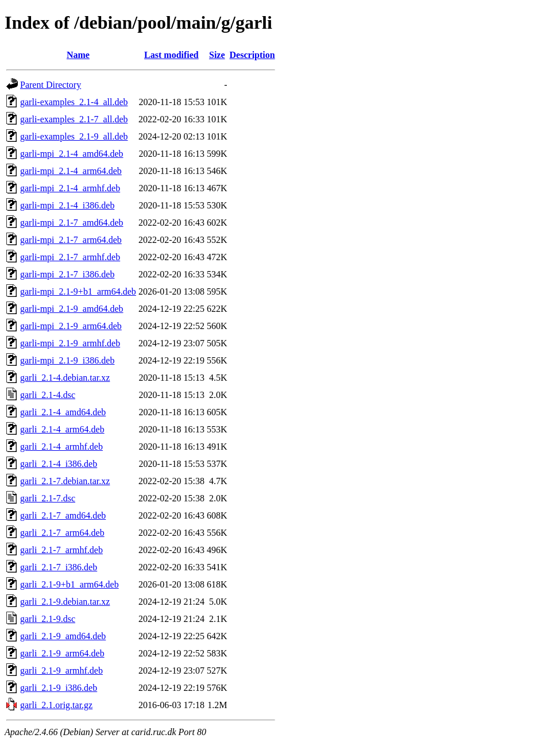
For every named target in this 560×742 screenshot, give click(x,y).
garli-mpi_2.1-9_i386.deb (67, 360)
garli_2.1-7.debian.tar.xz (65, 481)
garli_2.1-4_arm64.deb (62, 429)
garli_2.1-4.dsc (48, 395)
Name (78, 55)
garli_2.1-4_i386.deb (59, 464)
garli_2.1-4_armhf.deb (61, 447)
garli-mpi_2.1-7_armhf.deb (70, 257)
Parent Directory (51, 85)
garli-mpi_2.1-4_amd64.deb (72, 154)
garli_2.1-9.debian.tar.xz (65, 602)
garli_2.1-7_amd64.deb (63, 515)
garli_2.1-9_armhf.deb (61, 670)
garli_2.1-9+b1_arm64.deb (69, 584)
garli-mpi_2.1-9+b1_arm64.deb (78, 291)
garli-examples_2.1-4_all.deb (74, 102)
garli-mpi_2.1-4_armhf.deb (70, 188)
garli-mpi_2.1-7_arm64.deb (71, 240)
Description (252, 55)
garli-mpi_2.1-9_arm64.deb (71, 326)
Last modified (171, 55)
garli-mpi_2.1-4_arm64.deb (71, 171)
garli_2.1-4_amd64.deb (63, 412)
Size (217, 55)
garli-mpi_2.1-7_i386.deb (67, 274)
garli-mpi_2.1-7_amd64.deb (72, 223)
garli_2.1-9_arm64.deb (62, 653)
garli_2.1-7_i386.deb (59, 567)
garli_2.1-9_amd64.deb (63, 636)
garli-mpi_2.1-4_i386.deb (67, 205)
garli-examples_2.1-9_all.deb (74, 136)
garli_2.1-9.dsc (48, 619)
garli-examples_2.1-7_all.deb (74, 119)
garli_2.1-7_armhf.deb (61, 550)
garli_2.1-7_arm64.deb (62, 533)
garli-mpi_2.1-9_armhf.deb (70, 343)
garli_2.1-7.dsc (48, 498)
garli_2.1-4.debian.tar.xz (65, 378)
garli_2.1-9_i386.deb (59, 688)
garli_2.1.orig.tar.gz (56, 705)
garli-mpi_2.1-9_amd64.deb (72, 309)
